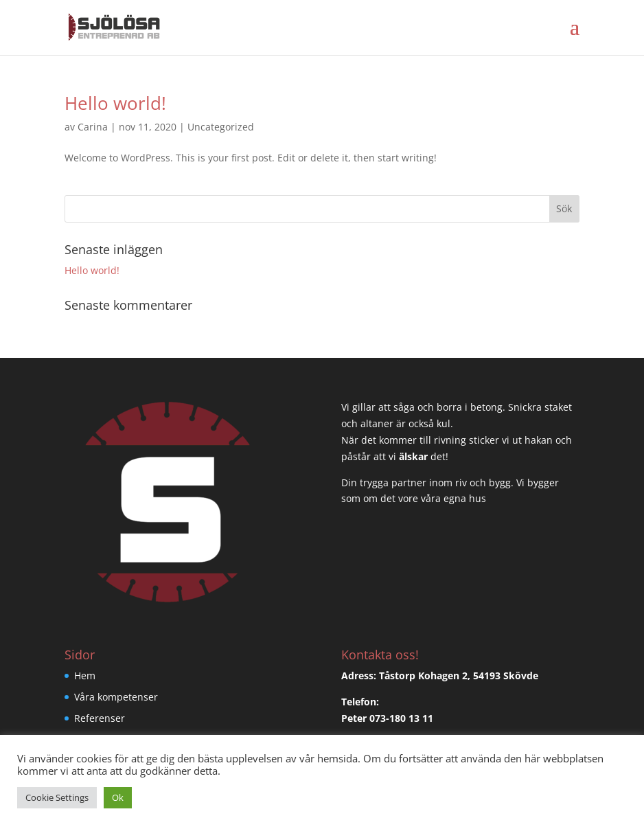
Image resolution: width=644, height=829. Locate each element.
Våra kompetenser (116, 697)
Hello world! (115, 103)
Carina (93, 127)
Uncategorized (221, 127)
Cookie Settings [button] (57, 797)
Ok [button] (118, 797)
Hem (85, 675)
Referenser (100, 718)
